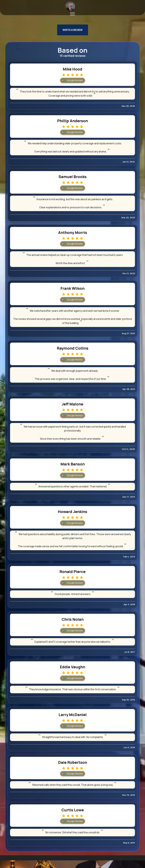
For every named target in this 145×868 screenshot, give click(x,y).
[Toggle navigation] (72, 14)
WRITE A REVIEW (73, 30)
